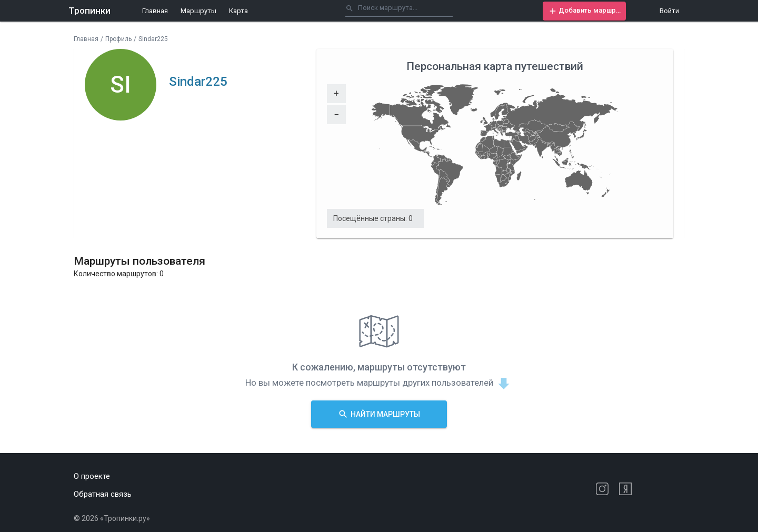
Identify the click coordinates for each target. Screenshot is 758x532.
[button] (584, 11)
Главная (155, 11)
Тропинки (89, 11)
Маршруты (198, 11)
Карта (238, 11)
